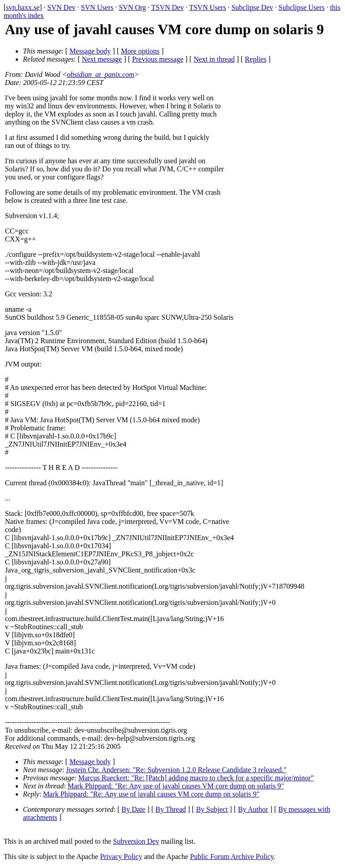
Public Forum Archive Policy (232, 857)
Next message (102, 59)
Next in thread (214, 59)
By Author (253, 809)
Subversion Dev (136, 841)
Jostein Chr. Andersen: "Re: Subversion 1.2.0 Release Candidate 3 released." (176, 770)
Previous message (158, 59)
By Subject (212, 809)
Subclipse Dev (252, 7)
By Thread (171, 809)
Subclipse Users (302, 7)
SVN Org (132, 7)
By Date (134, 809)
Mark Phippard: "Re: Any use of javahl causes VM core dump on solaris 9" (176, 786)
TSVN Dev (168, 7)
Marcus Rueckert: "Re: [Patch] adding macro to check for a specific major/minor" (196, 778)
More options (140, 51)
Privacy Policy (121, 857)
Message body (90, 51)
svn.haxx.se (23, 7)
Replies (256, 59)
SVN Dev (61, 7)
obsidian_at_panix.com (101, 74)
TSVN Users (208, 7)
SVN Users (97, 7)
